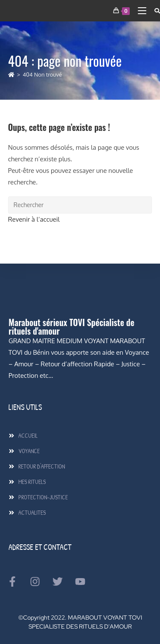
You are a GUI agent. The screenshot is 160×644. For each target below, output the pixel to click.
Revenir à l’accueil (34, 219)
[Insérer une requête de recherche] (80, 205)
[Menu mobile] (140, 11)
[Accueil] (11, 74)
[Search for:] (154, 11)
